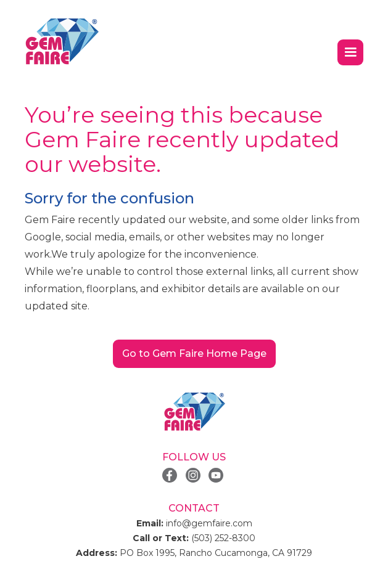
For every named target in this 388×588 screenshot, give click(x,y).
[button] (350, 52)
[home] (62, 42)
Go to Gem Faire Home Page (194, 353)
